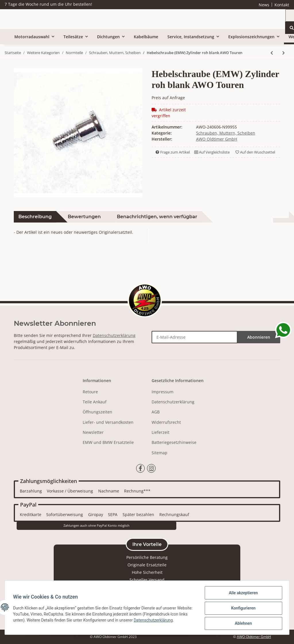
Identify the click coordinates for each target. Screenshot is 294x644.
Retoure (90, 392)
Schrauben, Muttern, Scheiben (226, 133)
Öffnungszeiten (97, 412)
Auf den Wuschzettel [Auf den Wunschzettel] (255, 152)
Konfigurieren (242, 609)
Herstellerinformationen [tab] (242, 217)
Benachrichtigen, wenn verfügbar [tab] (157, 217)
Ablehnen (242, 624)
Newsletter (93, 432)
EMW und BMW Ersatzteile (108, 442)
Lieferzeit (160, 432)
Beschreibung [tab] (35, 217)
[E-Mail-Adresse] (195, 337)
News (264, 5)
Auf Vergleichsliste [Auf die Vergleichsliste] (212, 152)
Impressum (163, 392)
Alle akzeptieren (242, 594)
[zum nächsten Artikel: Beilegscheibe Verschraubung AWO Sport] (284, 53)
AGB (156, 412)
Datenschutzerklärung (114, 335)
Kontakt (282, 5)
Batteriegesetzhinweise (174, 442)
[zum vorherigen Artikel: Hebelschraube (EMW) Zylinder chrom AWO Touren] (272, 53)
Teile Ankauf (95, 402)
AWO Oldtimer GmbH (254, 637)
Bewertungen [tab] (84, 217)
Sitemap (159, 453)
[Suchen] (222, 20)
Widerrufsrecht (166, 422)
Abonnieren (259, 337)
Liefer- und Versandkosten (108, 422)
